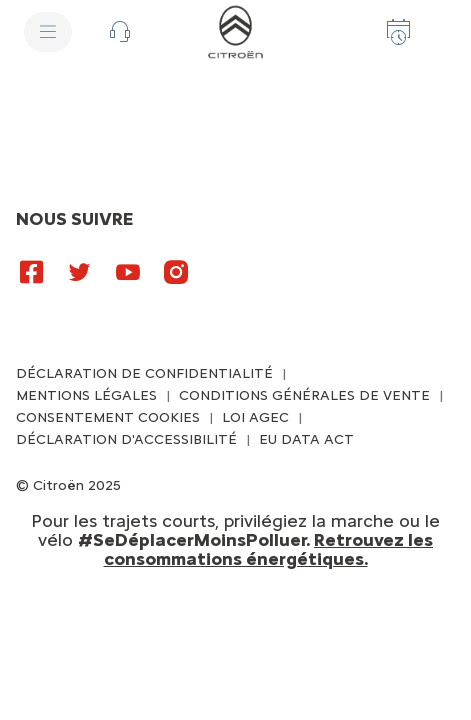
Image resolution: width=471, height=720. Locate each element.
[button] (120, 32)
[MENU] (48, 32)
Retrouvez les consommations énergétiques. (269, 549)
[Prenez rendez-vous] (399, 32)
